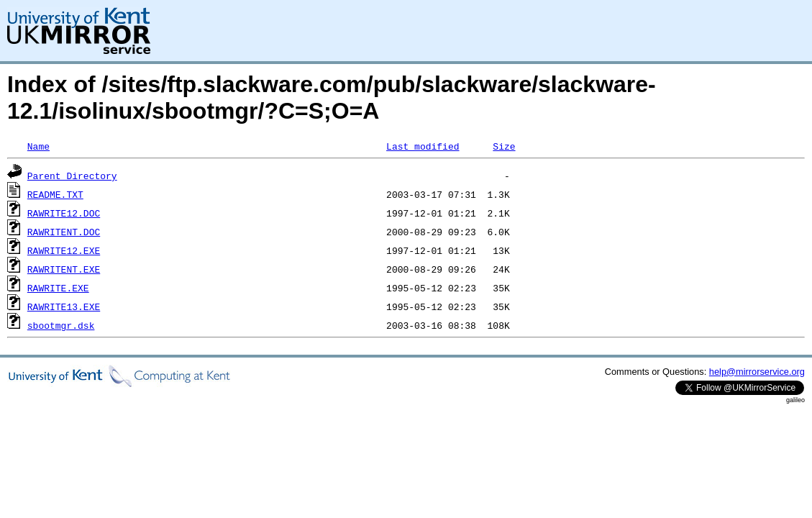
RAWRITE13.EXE (64, 306)
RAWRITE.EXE (58, 288)
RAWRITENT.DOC (64, 232)
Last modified (423, 146)
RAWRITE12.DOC (64, 213)
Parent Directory (72, 176)
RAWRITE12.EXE (64, 250)
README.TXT (55, 194)
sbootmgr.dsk (61, 325)
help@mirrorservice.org (757, 372)
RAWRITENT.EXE (64, 269)
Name (38, 146)
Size (504, 146)
